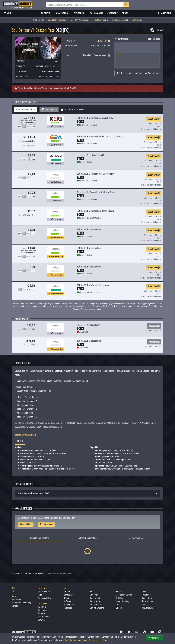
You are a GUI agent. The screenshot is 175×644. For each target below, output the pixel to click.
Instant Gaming (122, 601)
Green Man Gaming (124, 595)
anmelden (25, 524)
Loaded (145, 592)
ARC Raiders (137, 20)
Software (112, 13)
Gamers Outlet (96, 598)
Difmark (67, 598)
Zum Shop (154, 119)
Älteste (88, 538)
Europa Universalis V (100, 20)
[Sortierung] (25, 110)
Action (57, 61)
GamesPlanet (95, 605)
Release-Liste (44, 592)
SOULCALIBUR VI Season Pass (89, 229)
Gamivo (119, 592)
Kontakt (15, 606)
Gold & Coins (96, 13)
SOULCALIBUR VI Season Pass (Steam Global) (95, 211)
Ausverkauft (154, 326)
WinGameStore (148, 608)
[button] (121, 73)
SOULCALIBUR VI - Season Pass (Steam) (93, 285)
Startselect (146, 595)
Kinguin (119, 608)
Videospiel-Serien (45, 598)
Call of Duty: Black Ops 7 (57, 20)
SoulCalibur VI (60, 88)
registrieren (46, 524)
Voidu (144, 605)
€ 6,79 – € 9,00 (103, 41)
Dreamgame (69, 605)
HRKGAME (120, 598)
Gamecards (43, 610)
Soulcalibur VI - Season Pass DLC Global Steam (96, 192)
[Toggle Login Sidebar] (164, 13)
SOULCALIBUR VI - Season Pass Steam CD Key (96, 174)
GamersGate (95, 601)
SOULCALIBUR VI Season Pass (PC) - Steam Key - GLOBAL (100, 136)
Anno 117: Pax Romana (79, 20)
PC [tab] (20, 441)
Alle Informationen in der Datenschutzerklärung (86, 640)
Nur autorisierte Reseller (75, 110)
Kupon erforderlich (28, 122)
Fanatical (68, 608)
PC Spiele (39, 574)
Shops (125, 13)
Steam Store (147, 598)
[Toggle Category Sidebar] (8, 13)
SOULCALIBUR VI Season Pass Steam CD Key (95, 118)
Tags (40, 595)
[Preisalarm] (135, 73)
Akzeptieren (155, 638)
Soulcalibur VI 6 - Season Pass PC (91, 155)
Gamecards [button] (62, 13)
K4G (117, 605)
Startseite (28, 574)
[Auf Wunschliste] (152, 73)
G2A (91, 592)
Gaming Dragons (97, 608)
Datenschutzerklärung (21, 603)
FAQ (13, 591)
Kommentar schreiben (101, 45)
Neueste (39, 538)
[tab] (87, 493)
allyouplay (68, 595)
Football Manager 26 (120, 20)
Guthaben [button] (79, 13)
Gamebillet (94, 595)
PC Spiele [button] (46, 13)
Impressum (16, 599)
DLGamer (68, 601)
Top (136, 538)
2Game (67, 592)
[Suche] (85, 5)
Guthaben (42, 613)
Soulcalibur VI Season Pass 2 (89, 325)
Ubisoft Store (147, 601)
